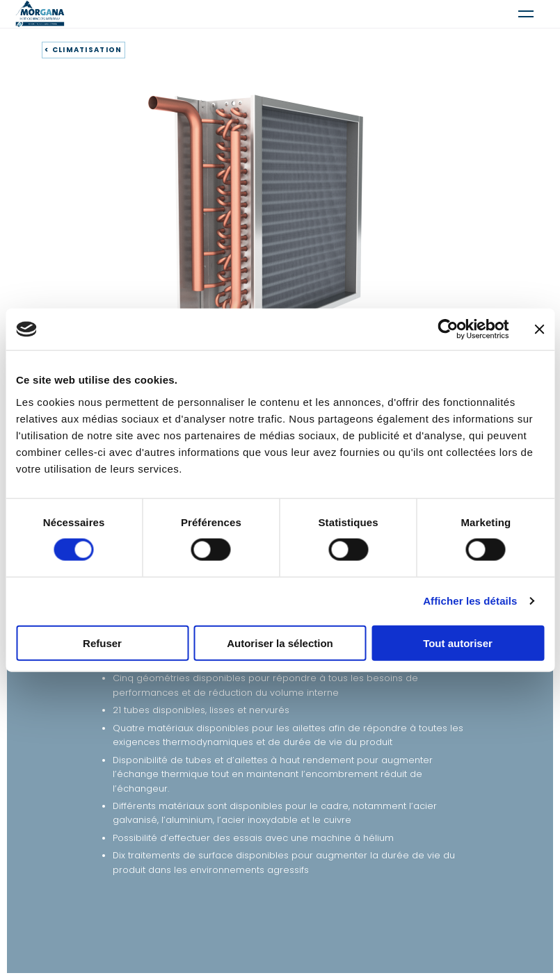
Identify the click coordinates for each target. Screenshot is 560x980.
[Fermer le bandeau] (539, 329)
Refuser (102, 643)
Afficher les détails (470, 601)
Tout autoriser (458, 643)
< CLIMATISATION (83, 50)
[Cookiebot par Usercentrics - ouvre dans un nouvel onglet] (448, 329)
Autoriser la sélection (280, 643)
